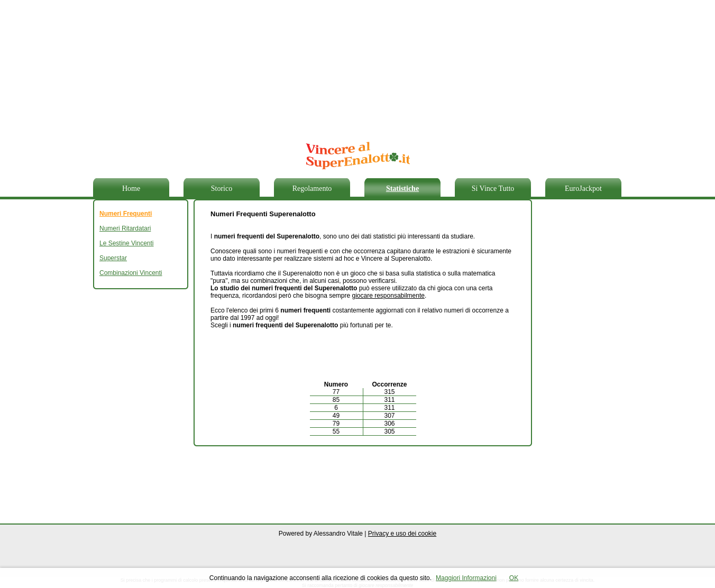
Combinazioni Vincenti (131, 273)
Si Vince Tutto (493, 189)
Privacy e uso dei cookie (402, 534)
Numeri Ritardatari (125, 228)
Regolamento (312, 189)
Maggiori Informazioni (466, 578)
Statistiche (402, 189)
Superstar (113, 258)
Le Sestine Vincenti (127, 243)
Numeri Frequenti (126, 214)
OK (514, 578)
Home (131, 189)
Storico (222, 189)
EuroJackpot (583, 189)
